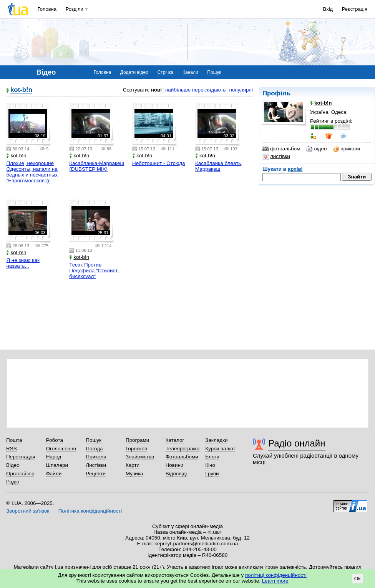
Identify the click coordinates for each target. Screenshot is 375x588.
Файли (54, 474)
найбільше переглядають (196, 90)
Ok (358, 579)
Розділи (75, 9)
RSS (12, 449)
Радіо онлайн (297, 443)
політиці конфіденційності (276, 575)
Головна (47, 9)
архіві (295, 169)
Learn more (275, 581)
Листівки (96, 465)
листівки (276, 157)
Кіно (210, 465)
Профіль (276, 93)
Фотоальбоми (182, 457)
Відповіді (176, 474)
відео (316, 149)
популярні (241, 90)
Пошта (14, 440)
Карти (133, 465)
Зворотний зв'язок (28, 511)
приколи (346, 149)
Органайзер (20, 474)
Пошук (214, 72)
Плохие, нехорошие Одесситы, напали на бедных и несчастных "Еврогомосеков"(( (32, 172)
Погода (94, 449)
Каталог (175, 440)
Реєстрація (355, 9)
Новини (175, 465)
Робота (55, 440)
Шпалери (57, 465)
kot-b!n (21, 90)
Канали (190, 72)
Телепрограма (183, 449)
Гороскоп (136, 449)
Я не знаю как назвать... (23, 263)
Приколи (96, 457)
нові (156, 90)
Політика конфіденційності (90, 511)
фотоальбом (281, 149)
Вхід (328, 9)
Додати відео (134, 72)
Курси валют (220, 449)
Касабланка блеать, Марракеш (219, 166)
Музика (134, 474)
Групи (212, 474)
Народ (54, 457)
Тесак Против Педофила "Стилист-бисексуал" (94, 271)
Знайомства (140, 457)
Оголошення (61, 449)
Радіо (13, 482)
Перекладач (21, 457)
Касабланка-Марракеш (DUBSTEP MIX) (97, 166)
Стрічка (165, 72)
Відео (13, 465)
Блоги (212, 457)
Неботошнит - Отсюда (158, 163)
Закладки (216, 440)
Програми (137, 440)
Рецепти (96, 474)
